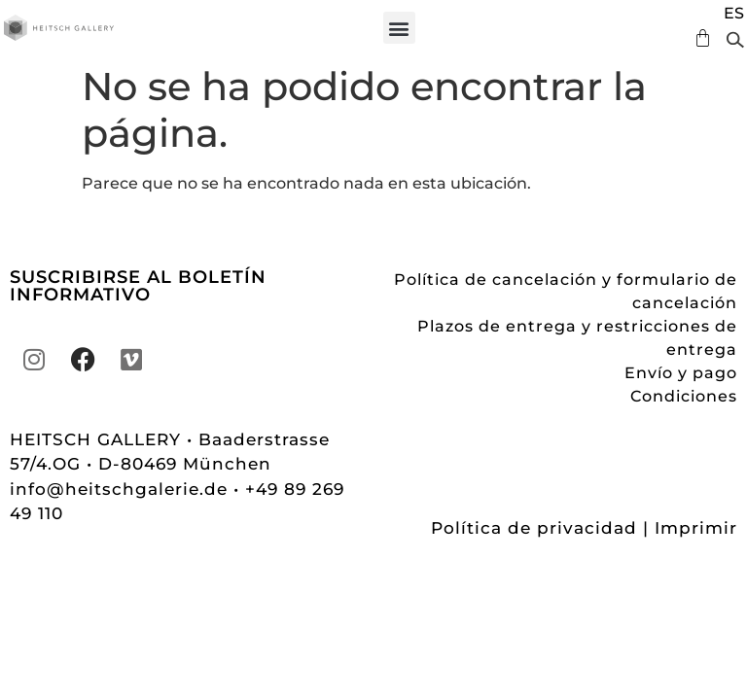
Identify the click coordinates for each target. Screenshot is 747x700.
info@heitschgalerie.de (122, 489)
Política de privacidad (534, 528)
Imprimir (696, 528)
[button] (399, 28)
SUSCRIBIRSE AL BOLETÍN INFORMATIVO (138, 286)
